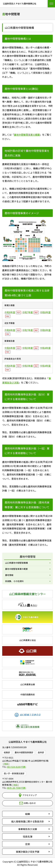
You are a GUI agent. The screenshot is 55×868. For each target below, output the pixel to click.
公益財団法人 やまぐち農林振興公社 (28, 742)
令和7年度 (27, 312)
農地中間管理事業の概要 (27, 135)
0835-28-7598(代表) (16, 788)
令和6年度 (10, 348)
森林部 (41, 752)
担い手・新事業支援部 (14, 773)
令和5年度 (27, 348)
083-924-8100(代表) (16, 767)
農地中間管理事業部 (24, 752)
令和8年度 (10, 312)
